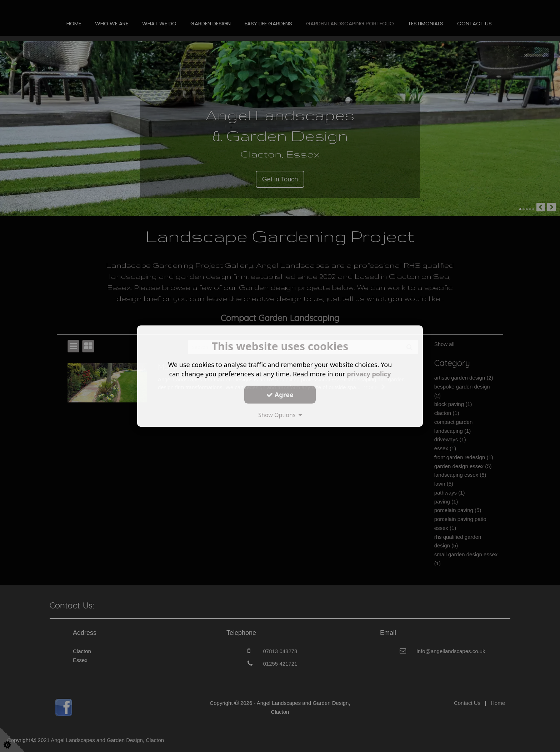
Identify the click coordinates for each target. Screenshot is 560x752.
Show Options (280, 415)
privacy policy (369, 374)
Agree (280, 395)
